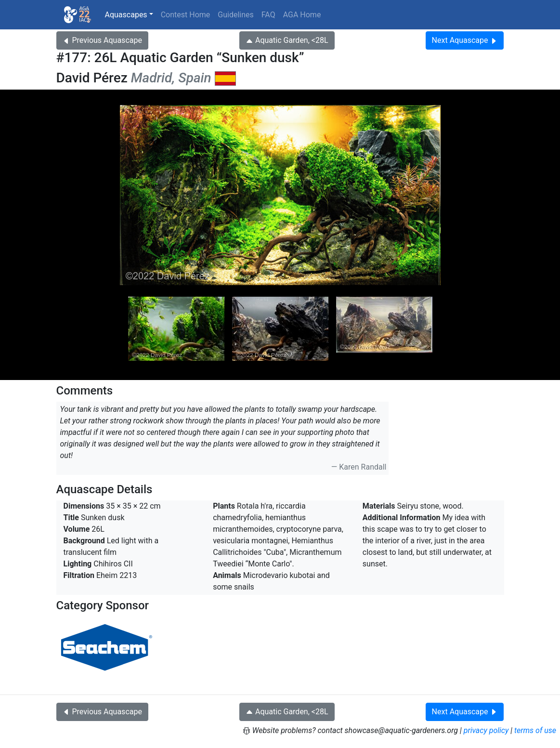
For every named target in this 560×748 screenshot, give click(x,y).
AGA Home (302, 15)
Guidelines (235, 15)
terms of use (535, 730)
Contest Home (186, 15)
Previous (102, 40)
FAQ (268, 15)
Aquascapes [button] (126, 15)
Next (465, 40)
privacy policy (486, 730)
